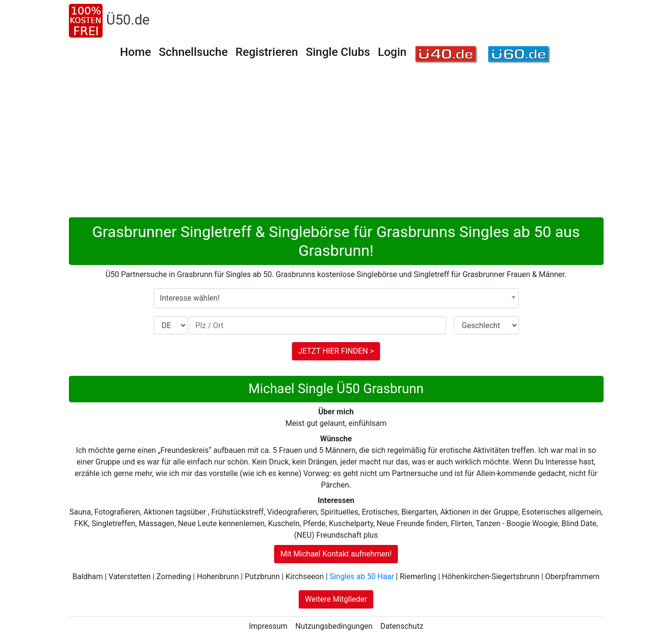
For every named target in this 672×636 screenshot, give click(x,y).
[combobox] (336, 298)
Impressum (268, 626)
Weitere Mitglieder (336, 599)
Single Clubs (338, 52)
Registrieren (267, 52)
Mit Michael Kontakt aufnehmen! (336, 554)
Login (392, 52)
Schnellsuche (193, 52)
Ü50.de (128, 20)
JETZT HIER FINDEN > (336, 351)
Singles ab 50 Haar (362, 576)
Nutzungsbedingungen (334, 626)
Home (135, 52)
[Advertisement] (336, 145)
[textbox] (336, 298)
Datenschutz (402, 626)
